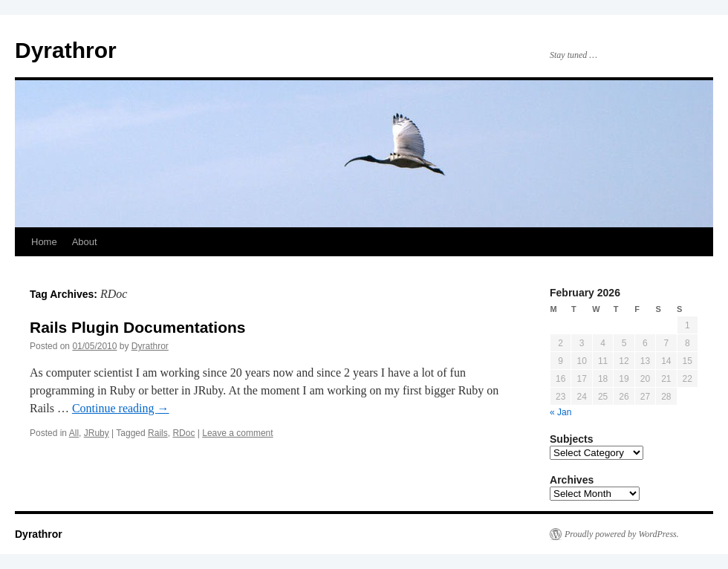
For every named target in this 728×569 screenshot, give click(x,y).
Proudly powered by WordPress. (622, 534)
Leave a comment (237, 433)
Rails (158, 433)
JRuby (97, 433)
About (85, 242)
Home (44, 242)
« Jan (560, 412)
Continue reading (121, 408)
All (74, 433)
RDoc (183, 433)
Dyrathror (66, 50)
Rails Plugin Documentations (138, 327)
